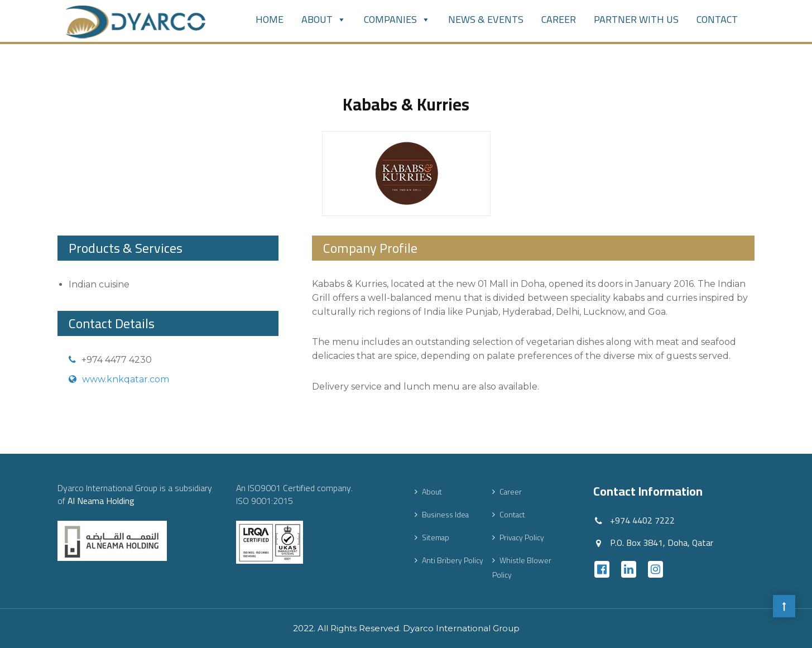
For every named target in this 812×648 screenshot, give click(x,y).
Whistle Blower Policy (522, 568)
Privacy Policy (522, 537)
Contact (717, 19)
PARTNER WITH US (636, 19)
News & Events (486, 19)
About (324, 19)
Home (270, 19)
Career (559, 19)
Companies (397, 19)
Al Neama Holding (101, 501)
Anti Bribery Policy (453, 560)
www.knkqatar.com (126, 379)
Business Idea (445, 515)
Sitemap (436, 537)
